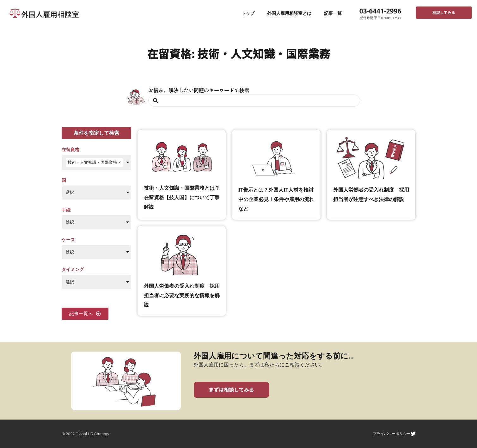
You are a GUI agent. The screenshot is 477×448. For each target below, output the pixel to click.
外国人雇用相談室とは (289, 13)
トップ (248, 13)
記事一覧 (333, 13)
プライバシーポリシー (395, 434)
